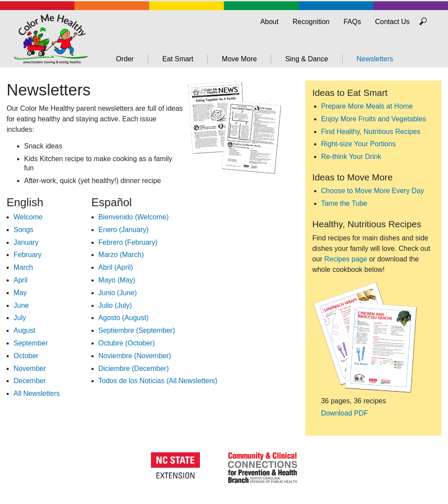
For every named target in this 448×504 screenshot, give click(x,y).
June (21, 305)
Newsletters (375, 59)
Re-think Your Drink (351, 157)
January (26, 242)
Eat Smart (178, 59)
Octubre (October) (127, 343)
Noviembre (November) (135, 356)
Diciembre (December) (134, 368)
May (20, 293)
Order (125, 59)
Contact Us (392, 22)
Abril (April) (116, 267)
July (20, 318)
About (269, 22)
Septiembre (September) (137, 330)
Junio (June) (118, 293)
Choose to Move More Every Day (373, 191)
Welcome (28, 217)
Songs (23, 230)
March (23, 267)
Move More (239, 59)
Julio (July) (115, 305)
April (21, 280)
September (31, 343)
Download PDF (345, 413)
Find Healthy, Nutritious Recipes (371, 132)
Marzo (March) (121, 255)
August (24, 330)
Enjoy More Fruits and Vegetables (374, 119)
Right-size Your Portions (359, 144)
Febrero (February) (128, 242)
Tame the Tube (344, 203)
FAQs (352, 22)
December (30, 381)
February (28, 255)
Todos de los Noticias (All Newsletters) (158, 381)
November (30, 368)
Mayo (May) (117, 280)
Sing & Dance (307, 59)
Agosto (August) (124, 318)
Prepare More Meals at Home (367, 106)
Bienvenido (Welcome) (134, 217)
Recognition (311, 22)
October (26, 356)
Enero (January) (124, 230)
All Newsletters (37, 393)
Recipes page (346, 259)
